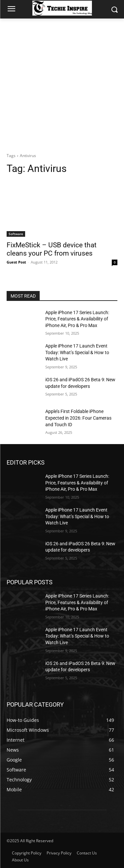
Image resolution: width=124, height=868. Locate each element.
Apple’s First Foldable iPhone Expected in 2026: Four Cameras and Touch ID (78, 418)
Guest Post (16, 262)
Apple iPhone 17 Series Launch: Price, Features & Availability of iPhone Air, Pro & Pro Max (77, 319)
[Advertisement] (62, 84)
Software (16, 234)
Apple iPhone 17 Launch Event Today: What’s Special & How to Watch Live (77, 352)
